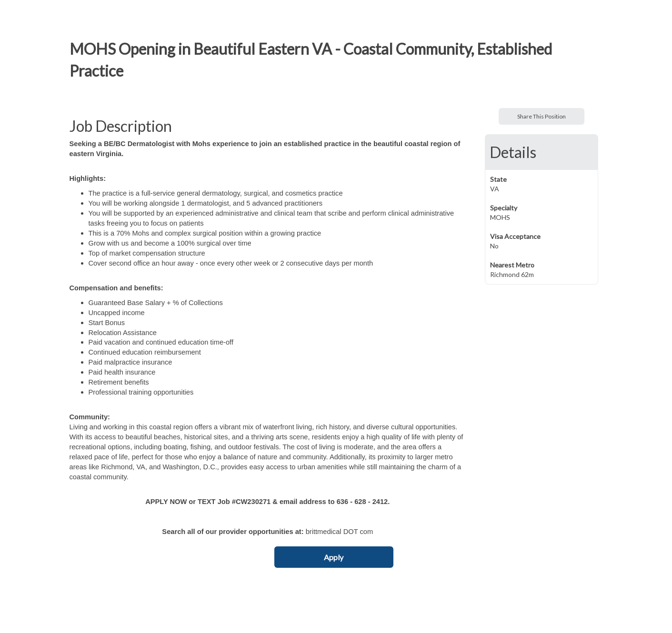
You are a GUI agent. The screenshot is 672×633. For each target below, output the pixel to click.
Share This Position (542, 116)
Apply (334, 557)
